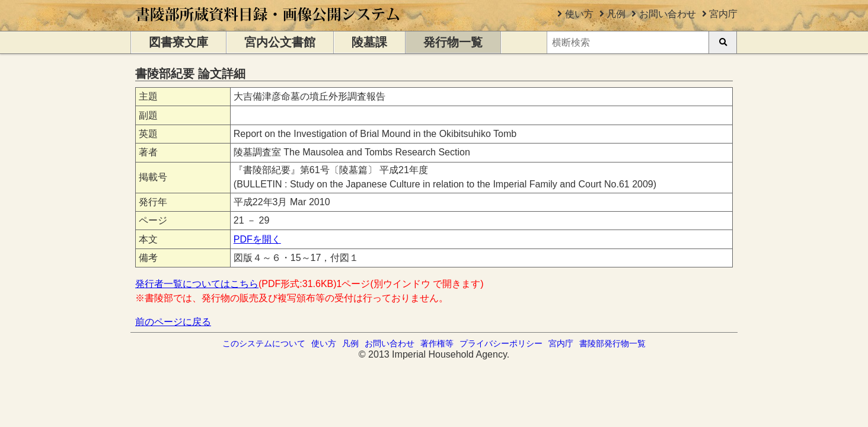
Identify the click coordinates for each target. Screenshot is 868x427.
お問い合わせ (668, 14)
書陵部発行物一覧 (612, 343)
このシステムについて (264, 343)
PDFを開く (257, 239)
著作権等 (437, 343)
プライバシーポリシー (501, 343)
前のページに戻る (173, 322)
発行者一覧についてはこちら (197, 284)
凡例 (616, 14)
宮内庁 (723, 14)
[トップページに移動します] (268, 25)
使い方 (579, 14)
